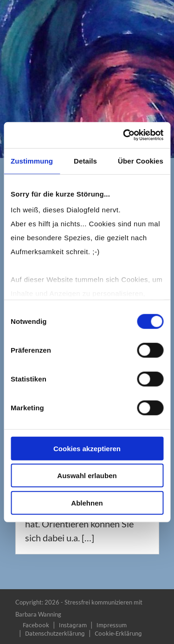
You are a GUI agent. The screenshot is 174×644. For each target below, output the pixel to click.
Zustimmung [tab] (32, 161)
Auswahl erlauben (87, 476)
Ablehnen (87, 503)
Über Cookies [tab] (141, 161)
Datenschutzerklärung (55, 633)
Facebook (36, 625)
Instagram (73, 625)
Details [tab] (85, 161)
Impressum (112, 625)
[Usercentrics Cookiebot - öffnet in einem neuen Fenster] (124, 135)
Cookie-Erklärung (118, 633)
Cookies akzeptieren (87, 448)
